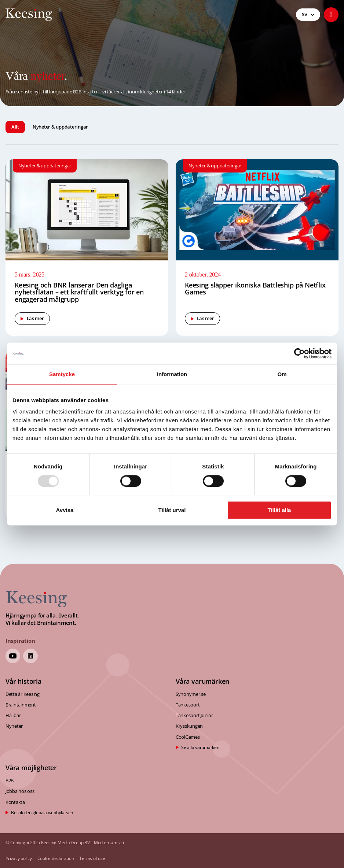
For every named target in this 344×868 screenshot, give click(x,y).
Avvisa (65, 510)
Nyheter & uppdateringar (60, 127)
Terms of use (92, 859)
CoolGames (188, 737)
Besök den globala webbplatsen (42, 813)
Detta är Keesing (23, 694)
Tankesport (188, 705)
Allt (15, 127)
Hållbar (13, 715)
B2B (10, 780)
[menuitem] (308, 15)
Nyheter (14, 726)
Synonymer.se (191, 694)
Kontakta (15, 802)
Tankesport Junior (194, 715)
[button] (331, 15)
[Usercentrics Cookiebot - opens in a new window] (299, 353)
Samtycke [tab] (62, 374)
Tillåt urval (172, 510)
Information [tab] (172, 374)
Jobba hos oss (20, 791)
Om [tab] (282, 374)
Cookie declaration (56, 859)
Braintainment (21, 705)
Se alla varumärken (200, 747)
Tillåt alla (279, 510)
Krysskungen (189, 726)
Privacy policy (19, 859)
